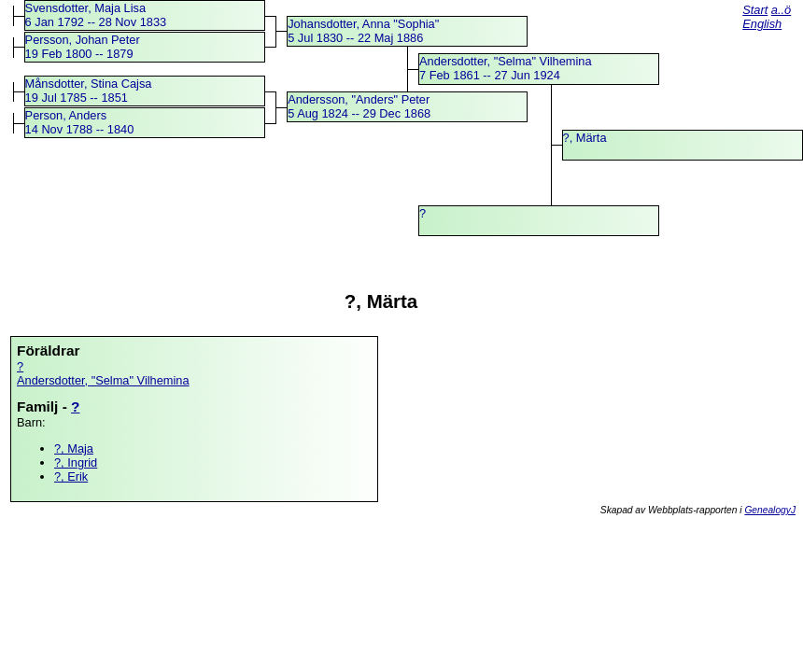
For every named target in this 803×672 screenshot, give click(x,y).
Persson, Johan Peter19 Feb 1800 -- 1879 (83, 47)
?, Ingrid (76, 462)
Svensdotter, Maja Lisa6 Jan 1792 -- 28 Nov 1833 (96, 15)
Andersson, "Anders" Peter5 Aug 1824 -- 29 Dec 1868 (359, 106)
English (762, 24)
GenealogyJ (770, 510)
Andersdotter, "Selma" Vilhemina (103, 380)
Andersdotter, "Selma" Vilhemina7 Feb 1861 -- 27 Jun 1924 (506, 68)
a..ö (781, 10)
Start (755, 10)
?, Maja (74, 448)
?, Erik (71, 476)
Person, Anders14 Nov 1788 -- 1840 (80, 122)
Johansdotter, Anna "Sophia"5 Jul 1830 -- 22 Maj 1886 (363, 31)
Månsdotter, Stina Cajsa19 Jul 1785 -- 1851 (89, 91)
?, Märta (585, 138)
